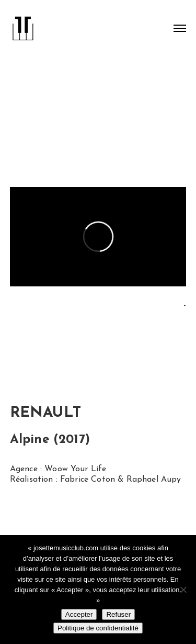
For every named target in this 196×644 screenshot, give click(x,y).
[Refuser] (183, 590)
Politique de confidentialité (98, 628)
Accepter (79, 614)
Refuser (118, 614)
